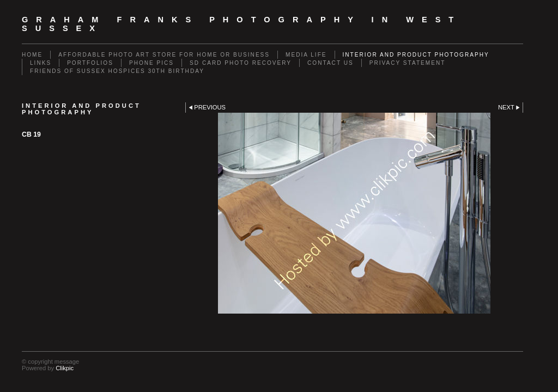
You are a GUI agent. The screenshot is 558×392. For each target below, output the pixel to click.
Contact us (330, 63)
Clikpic (65, 368)
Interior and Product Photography (416, 55)
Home (32, 55)
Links (41, 63)
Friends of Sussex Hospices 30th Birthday (117, 71)
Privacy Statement (408, 63)
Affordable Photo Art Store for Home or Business (164, 55)
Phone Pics (151, 63)
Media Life (306, 55)
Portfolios (90, 63)
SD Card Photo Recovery (241, 63)
